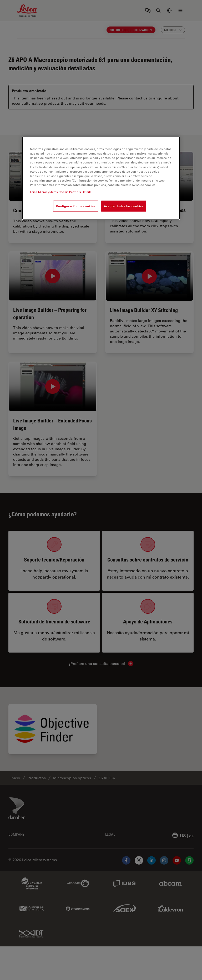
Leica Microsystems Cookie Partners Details (61, 192)
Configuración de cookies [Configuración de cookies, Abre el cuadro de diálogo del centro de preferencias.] (76, 206)
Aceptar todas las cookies (124, 206)
